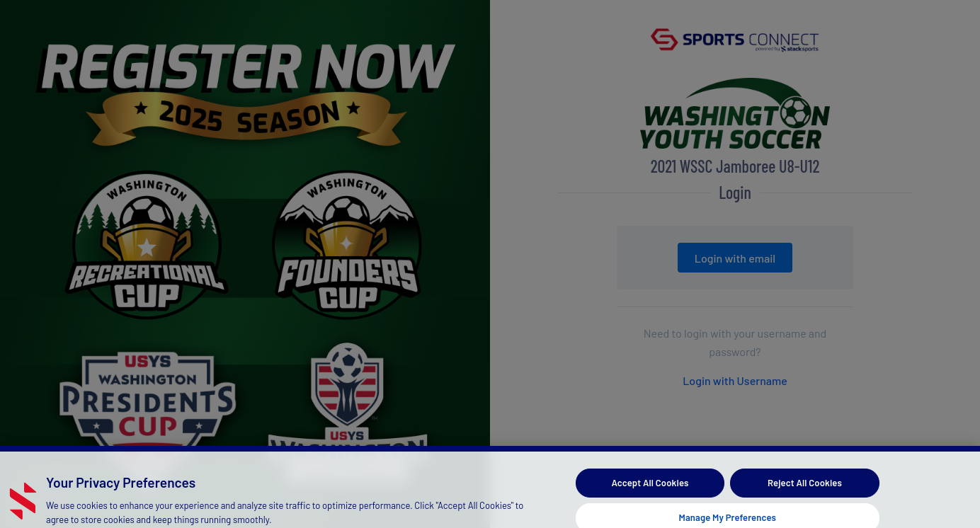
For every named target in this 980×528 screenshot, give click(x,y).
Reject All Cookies (805, 488)
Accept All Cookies (650, 488)
